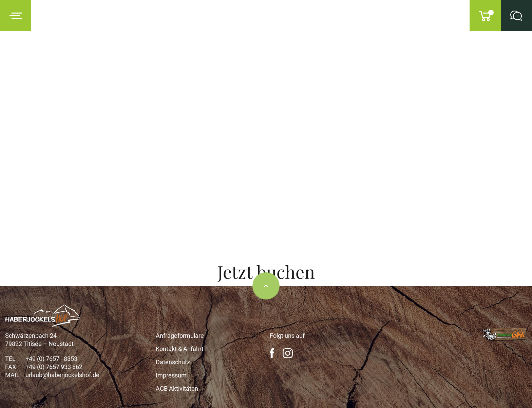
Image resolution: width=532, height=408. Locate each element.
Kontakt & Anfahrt (180, 349)
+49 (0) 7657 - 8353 (51, 359)
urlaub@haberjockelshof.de (62, 375)
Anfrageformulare (180, 336)
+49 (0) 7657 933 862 (54, 367)
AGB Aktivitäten (177, 388)
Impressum (171, 375)
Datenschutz (173, 362)
